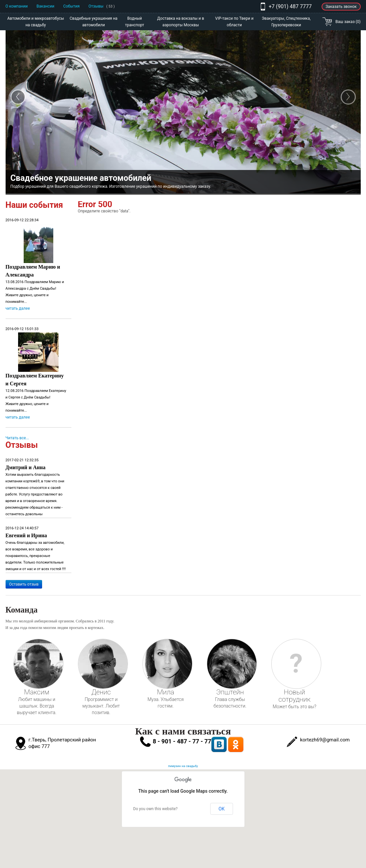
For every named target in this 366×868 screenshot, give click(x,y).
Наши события (34, 205)
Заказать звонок (341, 7)
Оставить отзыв (24, 584)
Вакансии (45, 6)
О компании (17, 6)
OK (222, 809)
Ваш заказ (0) (348, 22)
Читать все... (17, 438)
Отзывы (102, 6)
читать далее (18, 308)
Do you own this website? (155, 809)
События (71, 6)
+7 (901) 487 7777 (290, 6)
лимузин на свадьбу (183, 766)
